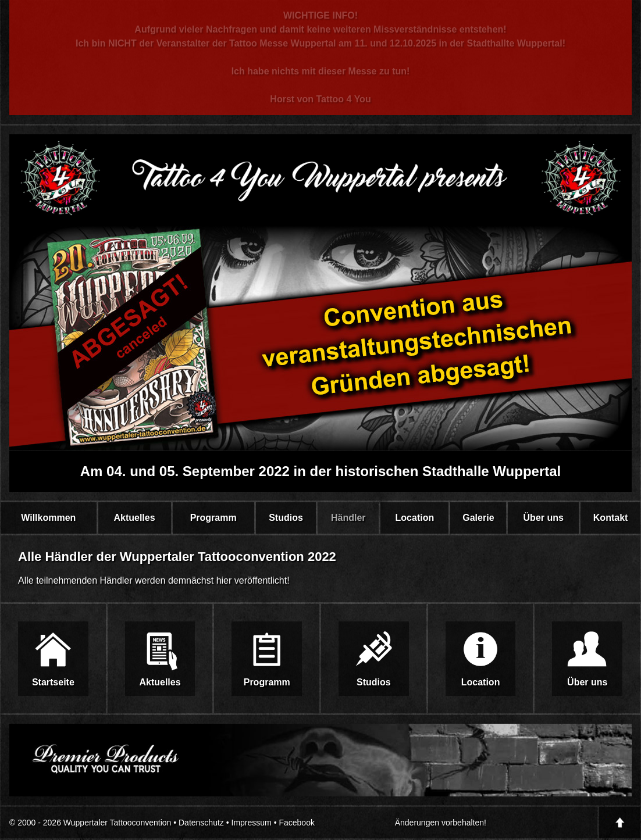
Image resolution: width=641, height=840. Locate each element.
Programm (213, 518)
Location (415, 518)
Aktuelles (134, 518)
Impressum (252, 823)
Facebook (296, 823)
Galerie (478, 518)
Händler (348, 518)
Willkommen (48, 518)
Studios (286, 518)
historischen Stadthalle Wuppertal (448, 471)
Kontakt (611, 518)
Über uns (544, 518)
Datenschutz (201, 823)
